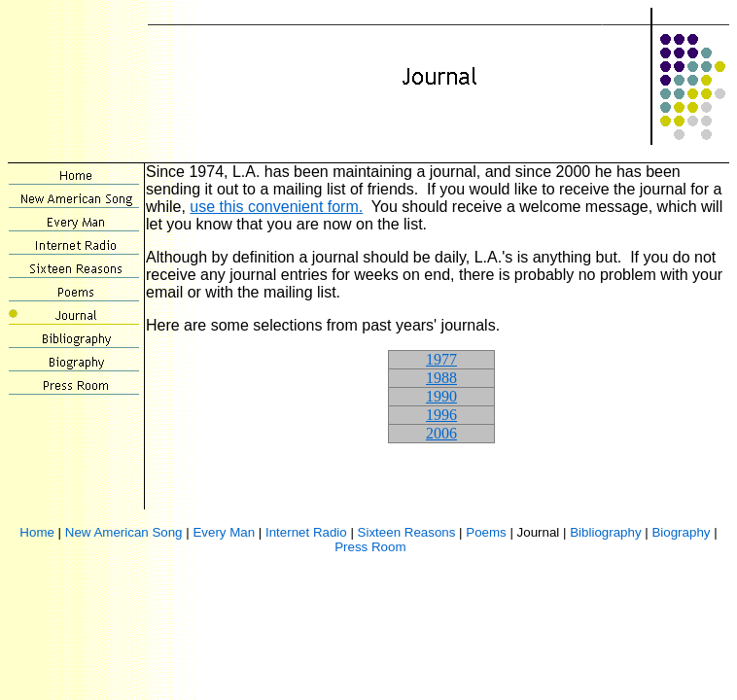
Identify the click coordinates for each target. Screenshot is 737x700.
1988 (441, 378)
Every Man (224, 532)
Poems (486, 532)
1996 (441, 415)
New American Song (124, 532)
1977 (441, 359)
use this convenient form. (276, 207)
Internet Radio (306, 532)
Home (37, 532)
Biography (681, 532)
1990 (441, 396)
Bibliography (605, 532)
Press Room (370, 547)
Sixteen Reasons (407, 532)
